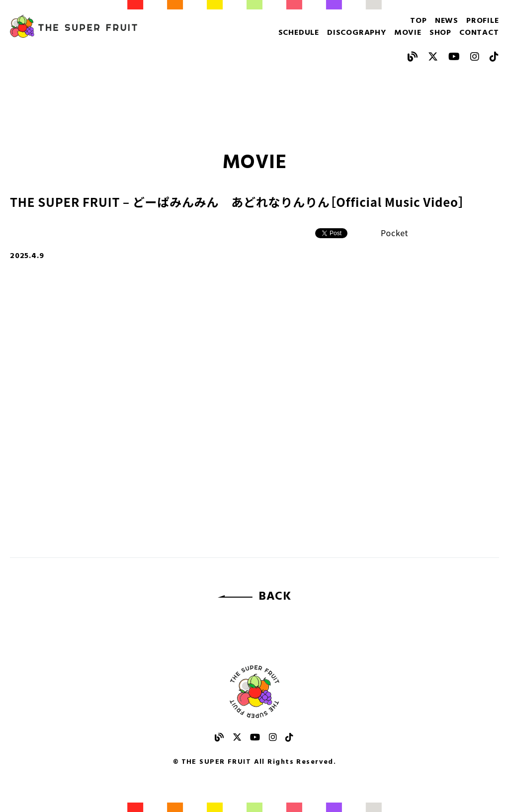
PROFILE (483, 21)
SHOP (440, 33)
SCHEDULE (299, 33)
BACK (275, 597)
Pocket (394, 233)
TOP (418, 21)
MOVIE (408, 33)
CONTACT (479, 33)
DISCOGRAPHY (357, 33)
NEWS (447, 21)
